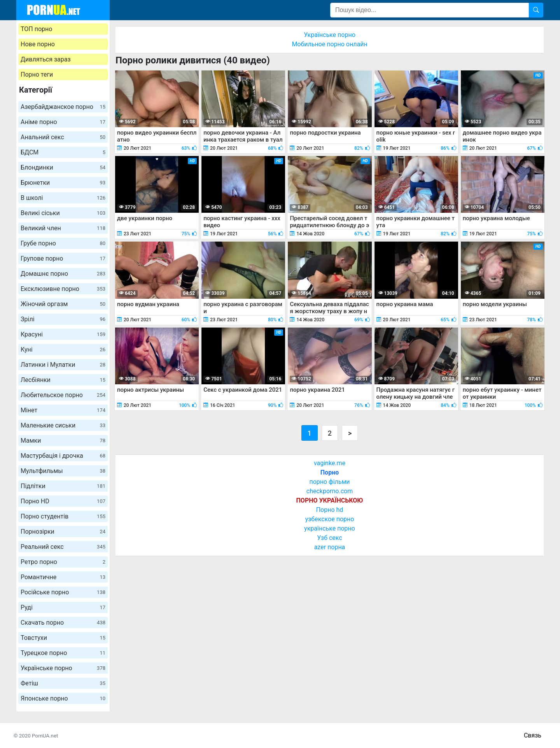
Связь (533, 735)
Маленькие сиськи (63, 425)
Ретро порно (63, 562)
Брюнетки (63, 183)
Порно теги (37, 74)
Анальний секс (63, 137)
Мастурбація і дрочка (63, 456)
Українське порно (63, 668)
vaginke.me (330, 463)
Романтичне (63, 577)
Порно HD (63, 501)
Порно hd (330, 510)
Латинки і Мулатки (63, 365)
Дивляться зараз (46, 59)
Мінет (63, 410)
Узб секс (329, 538)
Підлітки (63, 486)
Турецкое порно (63, 653)
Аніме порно (63, 122)
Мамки (63, 441)
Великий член (63, 228)
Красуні (63, 334)
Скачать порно (63, 623)
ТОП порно (36, 29)
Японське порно (63, 698)
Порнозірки (63, 532)
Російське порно (63, 592)
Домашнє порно (63, 274)
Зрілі (63, 319)
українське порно (330, 528)
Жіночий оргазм (63, 304)
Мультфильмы (63, 471)
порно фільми (329, 482)
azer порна (330, 547)
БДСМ (63, 152)
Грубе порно (63, 243)
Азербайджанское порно (63, 107)
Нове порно (38, 44)
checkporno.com (330, 491)
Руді (63, 607)
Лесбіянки (63, 380)
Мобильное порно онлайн (329, 44)
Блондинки (63, 167)
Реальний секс (63, 547)
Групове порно (63, 258)
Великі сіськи (63, 213)
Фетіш (63, 683)
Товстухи (63, 638)
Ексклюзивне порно (63, 289)
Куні (63, 349)
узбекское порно (330, 519)
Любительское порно (63, 395)
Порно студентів (63, 516)
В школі (63, 198)
